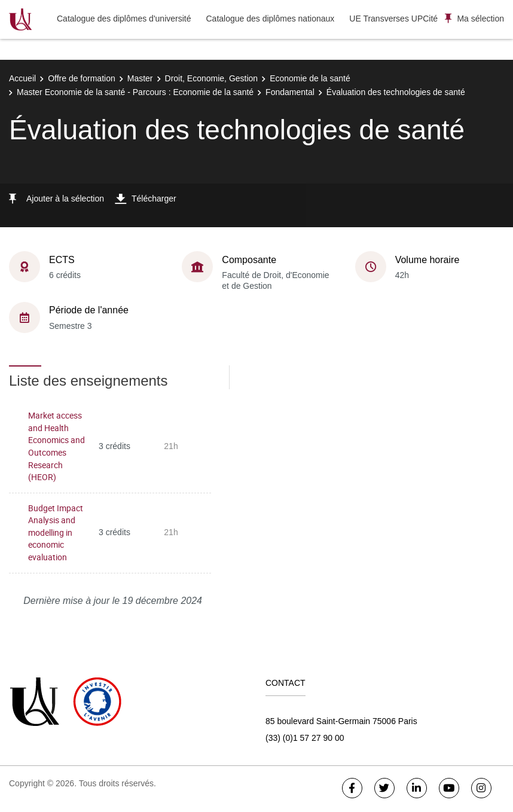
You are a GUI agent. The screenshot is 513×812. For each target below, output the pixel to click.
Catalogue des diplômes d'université (124, 19)
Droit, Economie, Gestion (212, 78)
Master (140, 78)
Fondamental (290, 92)
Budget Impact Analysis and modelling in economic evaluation (56, 532)
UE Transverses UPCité (393, 19)
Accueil (22, 78)
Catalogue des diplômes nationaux (270, 19)
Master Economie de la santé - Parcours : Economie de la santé (135, 92)
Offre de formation (82, 78)
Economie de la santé (310, 78)
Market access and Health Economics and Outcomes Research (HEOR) (57, 446)
